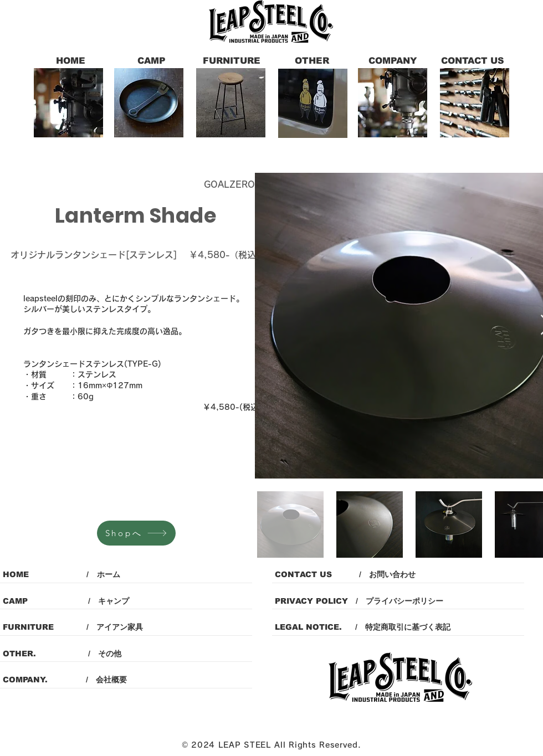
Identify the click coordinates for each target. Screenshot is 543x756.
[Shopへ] (136, 533)
